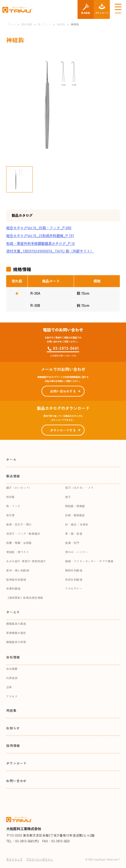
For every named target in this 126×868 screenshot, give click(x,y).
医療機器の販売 (16, 633)
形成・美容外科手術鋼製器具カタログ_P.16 (41, 243)
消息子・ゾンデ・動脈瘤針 (23, 533)
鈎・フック (13, 506)
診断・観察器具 (75, 515)
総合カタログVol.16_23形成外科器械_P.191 (40, 236)
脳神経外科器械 (16, 579)
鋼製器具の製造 (16, 623)
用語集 (11, 710)
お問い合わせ (16, 781)
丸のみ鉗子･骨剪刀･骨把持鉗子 (26, 561)
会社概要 (12, 669)
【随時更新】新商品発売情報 (25, 598)
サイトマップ (14, 859)
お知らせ (13, 728)
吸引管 (10, 515)
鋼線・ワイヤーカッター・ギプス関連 (89, 561)
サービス (13, 612)
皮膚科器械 (13, 588)
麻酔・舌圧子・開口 (19, 524)
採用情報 (13, 745)
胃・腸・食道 (74, 533)
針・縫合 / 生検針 (77, 524)
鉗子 (68, 497)
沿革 (9, 687)
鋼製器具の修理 (16, 642)
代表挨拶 (12, 678)
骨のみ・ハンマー (76, 552)
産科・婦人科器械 (17, 570)
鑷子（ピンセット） (19, 488)
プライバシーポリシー (40, 859)
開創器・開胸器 (75, 506)
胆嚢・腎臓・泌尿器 (19, 543)
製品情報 (13, 476)
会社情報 (13, 657)
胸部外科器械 (74, 570)
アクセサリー (74, 588)
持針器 (10, 497)
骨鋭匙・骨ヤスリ (17, 552)
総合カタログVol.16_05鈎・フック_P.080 (39, 228)
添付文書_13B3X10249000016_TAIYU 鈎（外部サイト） (50, 251)
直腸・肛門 (72, 543)
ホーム (11, 459)
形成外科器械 (74, 579)
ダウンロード (16, 763)
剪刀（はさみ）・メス (79, 488)
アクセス (12, 696)
